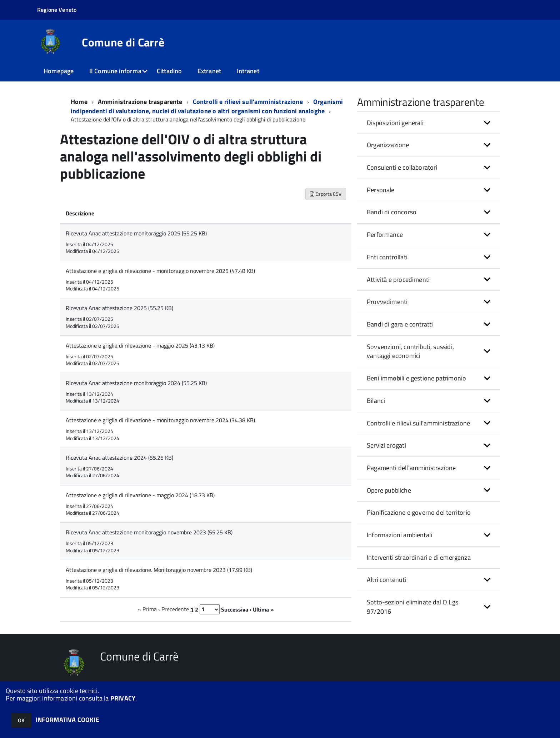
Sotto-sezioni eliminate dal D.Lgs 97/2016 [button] (412, 607)
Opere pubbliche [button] (389, 490)
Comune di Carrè (123, 42)
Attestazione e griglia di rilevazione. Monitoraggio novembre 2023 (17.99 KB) (159, 570)
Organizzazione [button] (388, 145)
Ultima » (263, 609)
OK (21, 720)
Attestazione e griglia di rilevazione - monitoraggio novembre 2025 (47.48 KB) (160, 271)
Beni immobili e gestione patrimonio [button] (416, 378)
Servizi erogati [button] (386, 445)
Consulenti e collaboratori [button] (402, 167)
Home (79, 102)
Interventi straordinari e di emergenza (419, 557)
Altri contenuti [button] (387, 580)
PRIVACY (123, 698)
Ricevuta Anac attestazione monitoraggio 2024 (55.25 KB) (136, 383)
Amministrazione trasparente (140, 102)
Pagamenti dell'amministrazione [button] (411, 468)
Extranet (209, 71)
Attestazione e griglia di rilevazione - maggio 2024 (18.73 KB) (140, 495)
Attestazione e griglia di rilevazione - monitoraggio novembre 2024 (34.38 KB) (160, 420)
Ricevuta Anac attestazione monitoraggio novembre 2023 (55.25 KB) (149, 532)
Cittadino (169, 71)
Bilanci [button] (376, 401)
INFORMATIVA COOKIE (67, 720)
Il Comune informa (115, 71)
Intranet (248, 71)
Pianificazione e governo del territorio (419, 512)
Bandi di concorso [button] (392, 212)
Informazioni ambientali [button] (399, 535)
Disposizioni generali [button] (395, 123)
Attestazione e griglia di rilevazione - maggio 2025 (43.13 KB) (140, 345)
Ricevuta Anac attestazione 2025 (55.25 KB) (119, 308)
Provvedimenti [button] (387, 302)
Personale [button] (381, 190)
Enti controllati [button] (387, 257)
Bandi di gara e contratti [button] (400, 324)
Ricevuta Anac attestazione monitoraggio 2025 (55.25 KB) (136, 233)
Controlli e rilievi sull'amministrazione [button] (418, 423)
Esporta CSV (326, 194)
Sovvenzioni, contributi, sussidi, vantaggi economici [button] (410, 351)
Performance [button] (385, 235)
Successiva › (236, 609)
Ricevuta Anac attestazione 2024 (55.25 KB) (119, 458)
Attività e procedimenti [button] (398, 280)
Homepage (59, 71)
